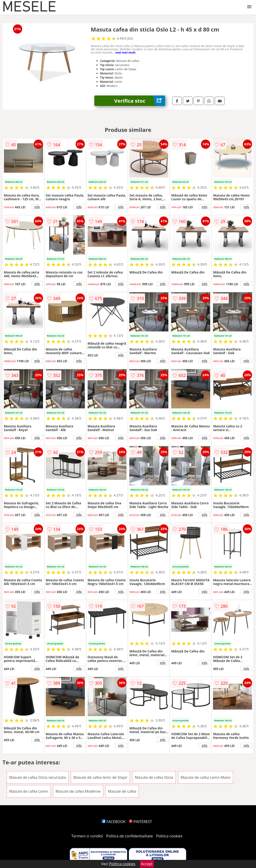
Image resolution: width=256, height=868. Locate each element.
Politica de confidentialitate (130, 836)
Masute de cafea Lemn (29, 791)
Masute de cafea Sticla (154, 777)
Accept (147, 864)
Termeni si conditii (87, 836)
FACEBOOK (114, 822)
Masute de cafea (122, 791)
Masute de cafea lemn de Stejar (100, 777)
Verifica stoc (140, 101)
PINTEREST (140, 822)
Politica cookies (169, 836)
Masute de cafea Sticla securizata (38, 777)
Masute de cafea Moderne (78, 791)
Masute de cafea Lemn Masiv (206, 777)
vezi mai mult (126, 52)
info (37, 207)
